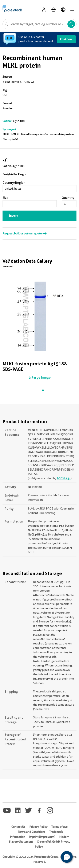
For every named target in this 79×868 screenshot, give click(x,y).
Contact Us (18, 827)
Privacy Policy (38, 827)
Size (5, 198)
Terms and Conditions (32, 832)
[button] (67, 857)
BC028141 (64, 478)
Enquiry (13, 216)
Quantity (68, 198)
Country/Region (14, 183)
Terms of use (60, 827)
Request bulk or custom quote (25, 233)
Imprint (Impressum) (42, 837)
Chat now (66, 39)
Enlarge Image (40, 377)
